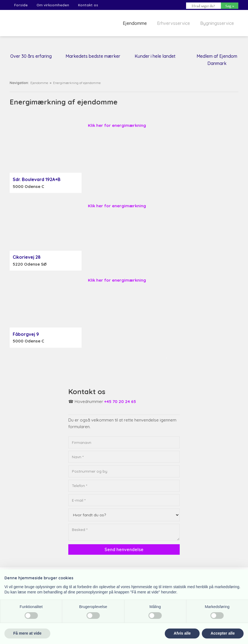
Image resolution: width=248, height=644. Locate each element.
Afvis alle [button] (182, 633)
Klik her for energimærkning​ (117, 125)
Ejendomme (135, 23)
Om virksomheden (53, 5)
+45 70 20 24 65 (120, 401)
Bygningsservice (217, 23)
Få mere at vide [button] (27, 633)
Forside (21, 5)
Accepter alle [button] (223, 633)
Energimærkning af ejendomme (77, 83)
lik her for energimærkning (118, 206)
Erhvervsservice (173, 23)
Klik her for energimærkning (117, 280)
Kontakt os (88, 5)
